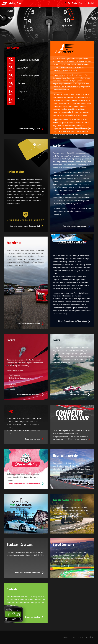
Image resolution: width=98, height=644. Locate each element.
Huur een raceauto (79, 483)
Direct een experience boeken (29, 324)
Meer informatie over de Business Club (25, 226)
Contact (91, 3)
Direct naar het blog (32, 439)
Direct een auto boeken (78, 439)
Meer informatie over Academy (75, 226)
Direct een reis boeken (78, 394)
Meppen (22, 91)
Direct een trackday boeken (30, 129)
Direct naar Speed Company (76, 573)
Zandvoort (23, 68)
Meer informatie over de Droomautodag (25, 483)
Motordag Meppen (28, 60)
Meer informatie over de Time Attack (72, 321)
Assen (21, 83)
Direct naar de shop (33, 617)
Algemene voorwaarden (83, 637)
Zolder (21, 99)
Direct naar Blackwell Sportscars (27, 573)
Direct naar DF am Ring (31, 528)
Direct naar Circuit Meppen (76, 128)
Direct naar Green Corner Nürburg (73, 528)
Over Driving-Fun (75, 3)
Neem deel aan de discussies (29, 394)
